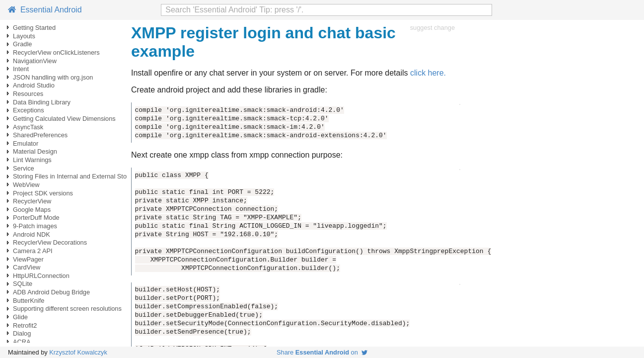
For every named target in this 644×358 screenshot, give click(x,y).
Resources (28, 94)
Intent (21, 69)
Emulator (26, 143)
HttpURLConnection (41, 276)
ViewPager (28, 259)
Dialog (22, 333)
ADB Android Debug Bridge (51, 292)
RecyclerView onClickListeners (56, 52)
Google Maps (32, 210)
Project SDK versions (43, 193)
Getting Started (34, 28)
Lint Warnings (32, 160)
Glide (20, 317)
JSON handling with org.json (53, 77)
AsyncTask (28, 127)
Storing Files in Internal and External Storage (76, 176)
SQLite (23, 284)
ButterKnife (29, 301)
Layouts (24, 36)
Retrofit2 (25, 325)
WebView (26, 185)
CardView (27, 267)
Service (24, 168)
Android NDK (32, 234)
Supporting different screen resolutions (67, 309)
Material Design (35, 151)
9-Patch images (35, 226)
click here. (428, 73)
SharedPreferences (40, 135)
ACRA (22, 342)
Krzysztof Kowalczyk (78, 352)
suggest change (432, 28)
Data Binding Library (42, 102)
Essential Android (45, 10)
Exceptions (29, 110)
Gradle (22, 44)
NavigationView (35, 61)
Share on (322, 352)
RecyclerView (32, 201)
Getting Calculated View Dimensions (64, 119)
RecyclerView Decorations (50, 242)
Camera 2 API (33, 251)
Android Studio (34, 85)
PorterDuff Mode (36, 218)
